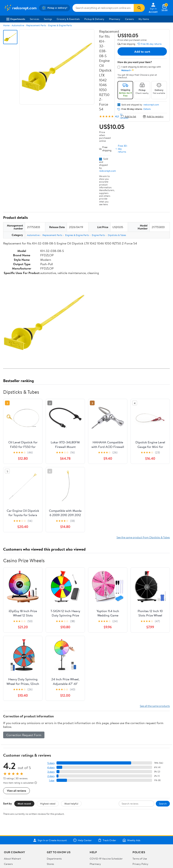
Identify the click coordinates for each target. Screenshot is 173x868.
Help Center (82, 840)
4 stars (51, 767)
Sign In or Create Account (50, 840)
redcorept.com (108, 171)
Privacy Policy (140, 864)
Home (6, 25)
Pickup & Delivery (94, 19)
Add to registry (153, 116)
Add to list (128, 116)
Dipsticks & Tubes (117, 235)
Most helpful (71, 804)
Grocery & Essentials (68, 19)
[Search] (139, 8)
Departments (16, 19)
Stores (50, 864)
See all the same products (155, 706)
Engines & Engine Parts (60, 25)
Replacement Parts (36, 25)
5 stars (51, 763)
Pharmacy (115, 19)
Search (163, 804)
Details (147, 109)
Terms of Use (140, 859)
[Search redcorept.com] (103, 8)
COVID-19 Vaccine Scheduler (106, 859)
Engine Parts (98, 235)
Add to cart (142, 51)
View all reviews (16, 791)
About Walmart (12, 859)
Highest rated (48, 804)
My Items (144, 19)
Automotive (18, 25)
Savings (48, 19)
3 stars (51, 772)
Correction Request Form (24, 735)
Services (34, 19)
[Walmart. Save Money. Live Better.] (20, 8)
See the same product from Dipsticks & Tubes (143, 537)
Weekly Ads (131, 840)
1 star (52, 780)
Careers (129, 19)
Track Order (107, 840)
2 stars (51, 776)
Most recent (24, 804)
